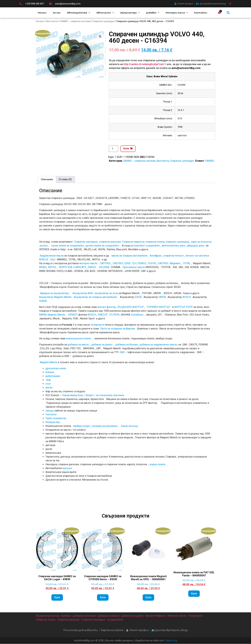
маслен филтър (107, 307)
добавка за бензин (127, 345)
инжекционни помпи (78, 339)
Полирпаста (195, 616)
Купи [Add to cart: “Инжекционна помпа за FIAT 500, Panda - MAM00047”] (194, 594)
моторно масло (88, 263)
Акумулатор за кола (48, 616)
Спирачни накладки (86, 242)
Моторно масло (177, 616)
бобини (50, 372)
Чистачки (51, 415)
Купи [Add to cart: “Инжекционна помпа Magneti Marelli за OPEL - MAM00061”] (148, 598)
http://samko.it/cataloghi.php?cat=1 (145, 64)
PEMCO (142, 263)
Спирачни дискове (68, 620)
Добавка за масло (109, 616)
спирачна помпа (155, 242)
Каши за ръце (129, 426)
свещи (49, 411)
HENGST (73, 315)
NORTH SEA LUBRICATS (73, 267)
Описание (47, 180)
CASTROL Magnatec (169, 263)
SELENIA (104, 267)
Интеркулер (53, 422)
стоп (48, 384)
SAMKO (210, 161)
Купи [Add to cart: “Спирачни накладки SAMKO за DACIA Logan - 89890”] (57, 598)
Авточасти (105, 13)
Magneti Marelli (56, 315)
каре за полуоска (201, 242)
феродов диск (196, 246)
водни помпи (157, 464)
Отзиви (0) (65, 180)
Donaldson (137, 315)
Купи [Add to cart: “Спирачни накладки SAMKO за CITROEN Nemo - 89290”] (103, 598)
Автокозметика (78, 13)
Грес (53, 260)
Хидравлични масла (52, 256)
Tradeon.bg (171, 641)
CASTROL (105, 263)
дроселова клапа (56, 369)
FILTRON (114, 315)
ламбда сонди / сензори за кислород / (95, 426)
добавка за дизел (102, 345)
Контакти (201, 13)
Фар (49, 380)
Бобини (66, 616)
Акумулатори (130, 13)
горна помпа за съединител (67, 246)
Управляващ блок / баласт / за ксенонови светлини (93, 395)
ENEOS (92, 267)
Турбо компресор (56, 418)
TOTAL (187, 263)
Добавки (153, 13)
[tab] (47, 180)
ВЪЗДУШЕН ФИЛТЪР (131, 307)
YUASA (43, 301)
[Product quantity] (113, 149)
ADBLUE (44, 260)
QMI (122, 352)
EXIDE (138, 297)
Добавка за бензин (84, 616)
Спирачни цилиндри (103, 21)
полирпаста (98, 325)
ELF (134, 263)
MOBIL (43, 267)
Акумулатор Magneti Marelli (55, 297)
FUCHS (152, 263)
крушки (67, 468)
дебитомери (53, 376)
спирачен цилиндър (177, 242)
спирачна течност (174, 256)
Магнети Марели (155, 616)
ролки (44, 246)
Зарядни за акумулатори (55, 293)
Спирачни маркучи (133, 242)
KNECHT (103, 315)
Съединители (115, 620)
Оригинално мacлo (134, 267)
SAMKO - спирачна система (75, 21)
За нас (57, 13)
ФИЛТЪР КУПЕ (183, 307)
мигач (49, 388)
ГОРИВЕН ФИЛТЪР (158, 307)
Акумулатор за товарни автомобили (95, 297)
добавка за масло (78, 345)
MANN (43, 315)
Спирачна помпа (46, 620)
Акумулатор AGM (83, 293)
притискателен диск (174, 246)
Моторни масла (177, 13)
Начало (42, 13)
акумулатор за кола (106, 293)
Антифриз (156, 256)
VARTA (162, 297)
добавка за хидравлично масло (158, 345)
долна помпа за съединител (102, 246)
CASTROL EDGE (122, 263)
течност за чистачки (197, 256)
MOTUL (52, 267)
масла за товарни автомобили (129, 256)
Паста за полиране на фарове (117, 329)
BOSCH (187, 297)
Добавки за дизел (132, 616)
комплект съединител (147, 246)
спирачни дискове (110, 242)
